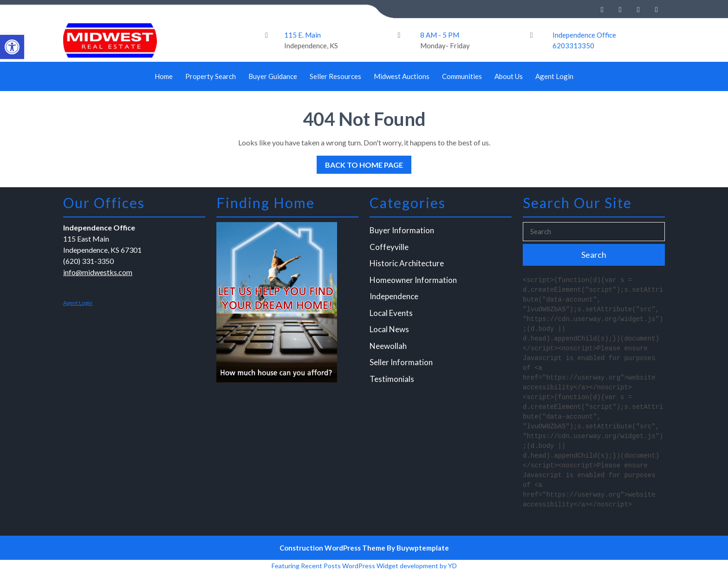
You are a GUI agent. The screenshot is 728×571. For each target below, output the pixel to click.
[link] (12, 47)
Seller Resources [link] (335, 76)
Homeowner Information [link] (413, 281)
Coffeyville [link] (390, 248)
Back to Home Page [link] (360, 162)
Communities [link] (462, 76)
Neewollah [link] (389, 346)
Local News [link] (390, 330)
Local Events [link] (392, 313)
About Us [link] (509, 76)
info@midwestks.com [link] (98, 273)
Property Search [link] (211, 76)
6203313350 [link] (573, 46)
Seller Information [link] (402, 362)
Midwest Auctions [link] (402, 76)
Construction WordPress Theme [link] (332, 548)
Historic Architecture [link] (407, 265)
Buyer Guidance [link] (273, 76)
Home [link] (164, 76)
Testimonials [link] (393, 378)
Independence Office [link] (584, 35)
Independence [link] (395, 297)
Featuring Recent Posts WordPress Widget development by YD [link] (364, 566)
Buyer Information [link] (402, 232)
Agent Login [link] (554, 76)
